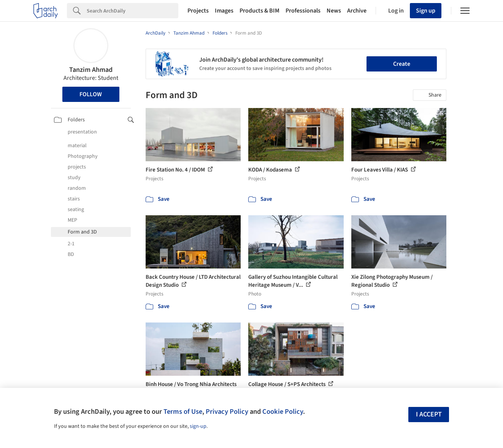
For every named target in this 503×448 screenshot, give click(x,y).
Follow (91, 94)
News (334, 11)
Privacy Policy (227, 411)
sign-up (198, 426)
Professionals (303, 11)
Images (224, 11)
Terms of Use (183, 411)
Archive (357, 11)
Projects (198, 11)
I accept (429, 414)
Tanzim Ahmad (91, 70)
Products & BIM (259, 11)
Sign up (426, 11)
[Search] (132, 11)
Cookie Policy (283, 411)
